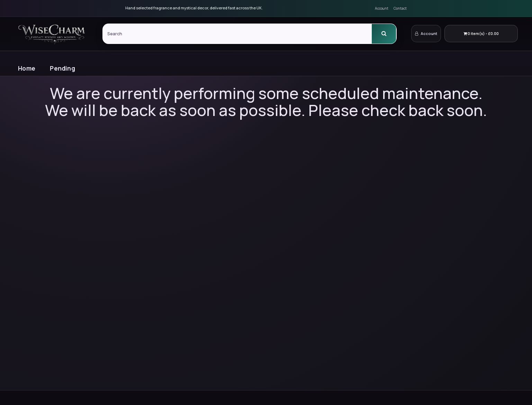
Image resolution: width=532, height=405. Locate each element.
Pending (62, 68)
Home (27, 68)
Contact (400, 8)
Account (382, 8)
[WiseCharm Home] (53, 34)
